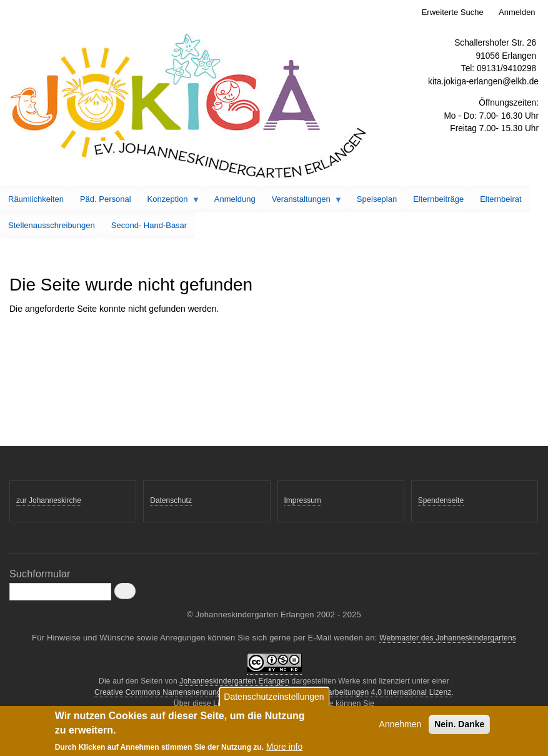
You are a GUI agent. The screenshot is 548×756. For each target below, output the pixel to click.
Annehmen (401, 727)
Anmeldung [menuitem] (235, 199)
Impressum (303, 500)
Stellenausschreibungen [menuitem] (52, 225)
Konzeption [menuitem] (170, 202)
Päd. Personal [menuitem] (106, 199)
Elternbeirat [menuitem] (501, 199)
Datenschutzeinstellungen (274, 700)
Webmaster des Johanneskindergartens (448, 638)
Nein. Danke (459, 727)
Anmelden (517, 12)
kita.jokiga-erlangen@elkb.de (483, 82)
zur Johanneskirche (49, 500)
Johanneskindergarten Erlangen (234, 681)
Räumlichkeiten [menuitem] (36, 199)
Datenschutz (171, 500)
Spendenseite (441, 500)
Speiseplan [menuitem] (377, 199)
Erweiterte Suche (453, 12)
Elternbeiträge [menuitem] (438, 199)
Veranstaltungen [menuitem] (303, 202)
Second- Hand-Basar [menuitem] (149, 225)
